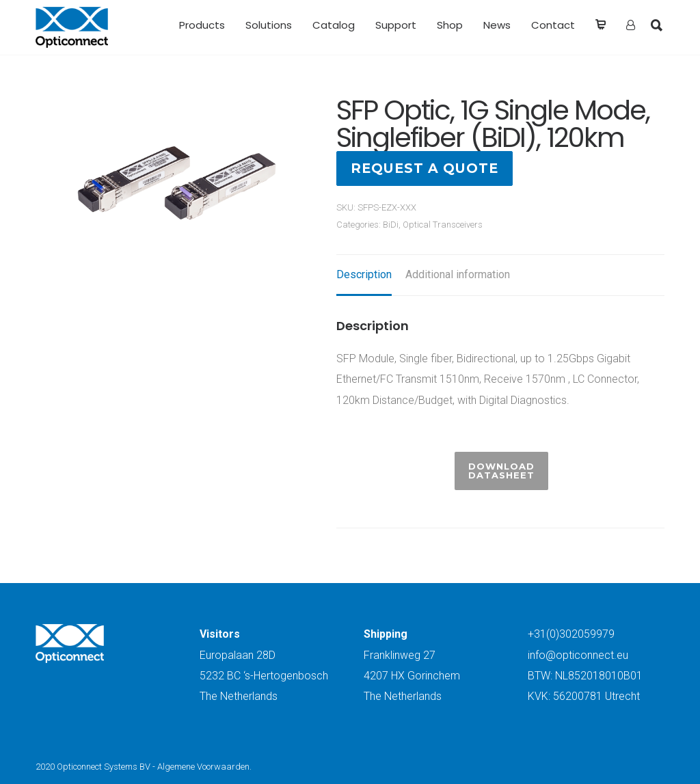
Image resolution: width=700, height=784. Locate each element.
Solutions (269, 25)
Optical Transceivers (443, 225)
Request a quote (425, 168)
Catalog (334, 25)
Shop (450, 25)
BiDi (391, 225)
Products (202, 25)
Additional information (458, 274)
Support (396, 25)
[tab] (364, 275)
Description (364, 274)
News (497, 25)
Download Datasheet (501, 471)
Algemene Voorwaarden (203, 767)
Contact (553, 25)
